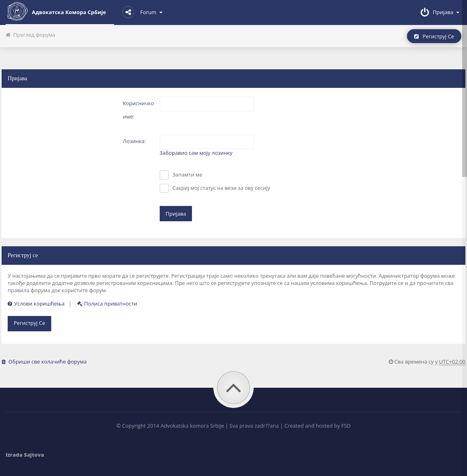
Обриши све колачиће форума (44, 362)
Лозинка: (134, 141)
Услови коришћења (36, 303)
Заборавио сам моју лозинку (196, 153)
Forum (142, 12)
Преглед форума (30, 35)
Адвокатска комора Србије (56, 11)
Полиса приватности (107, 303)
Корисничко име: (139, 110)
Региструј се (434, 36)
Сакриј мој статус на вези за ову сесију (215, 188)
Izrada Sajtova (25, 455)
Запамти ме (181, 175)
